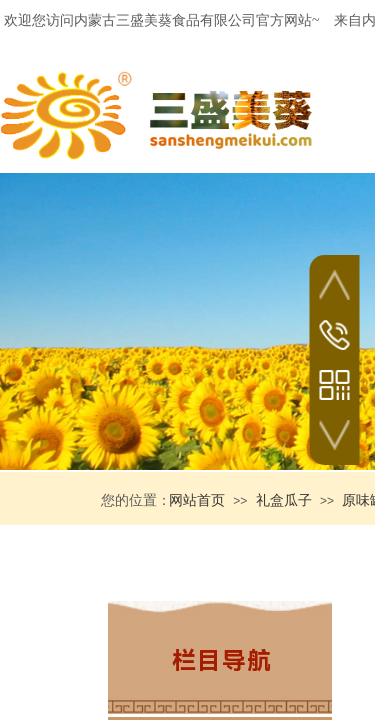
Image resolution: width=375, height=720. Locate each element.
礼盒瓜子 (284, 500)
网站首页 (197, 500)
